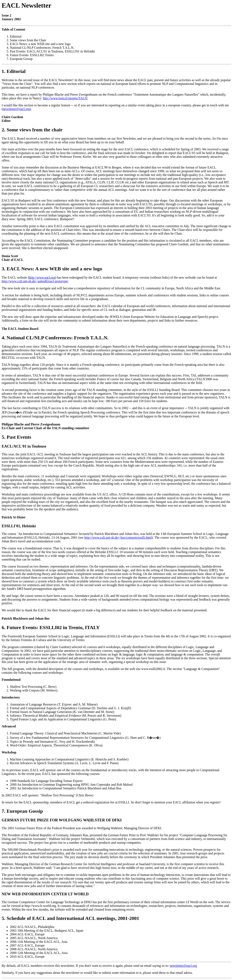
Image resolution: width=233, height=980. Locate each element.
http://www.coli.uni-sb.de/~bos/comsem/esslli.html (118, 538)
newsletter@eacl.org (16, 109)
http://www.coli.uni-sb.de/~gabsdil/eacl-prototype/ (35, 281)
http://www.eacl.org (42, 277)
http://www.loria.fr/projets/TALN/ (65, 98)
